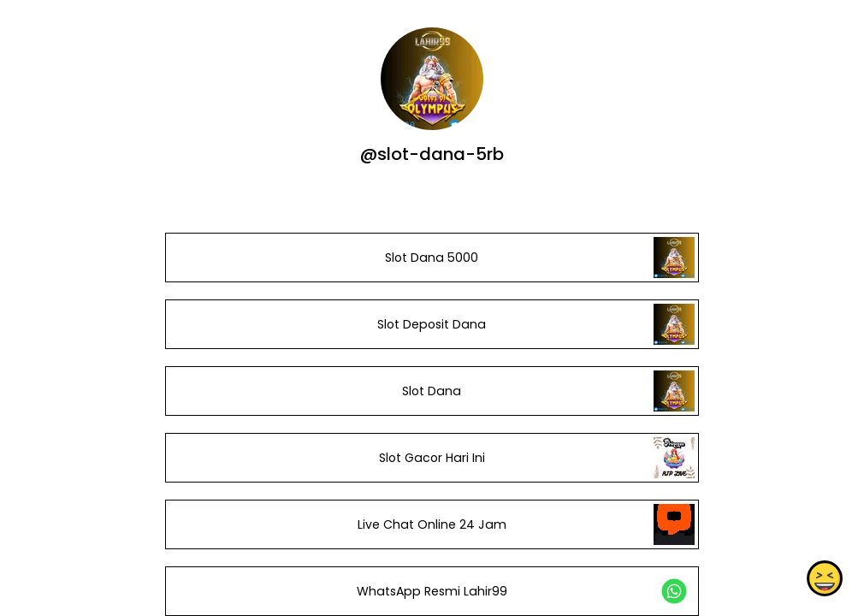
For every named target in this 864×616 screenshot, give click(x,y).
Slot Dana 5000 (432, 258)
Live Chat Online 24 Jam (432, 524)
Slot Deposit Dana (432, 324)
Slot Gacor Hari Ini (432, 458)
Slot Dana (432, 391)
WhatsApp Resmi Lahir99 (432, 591)
